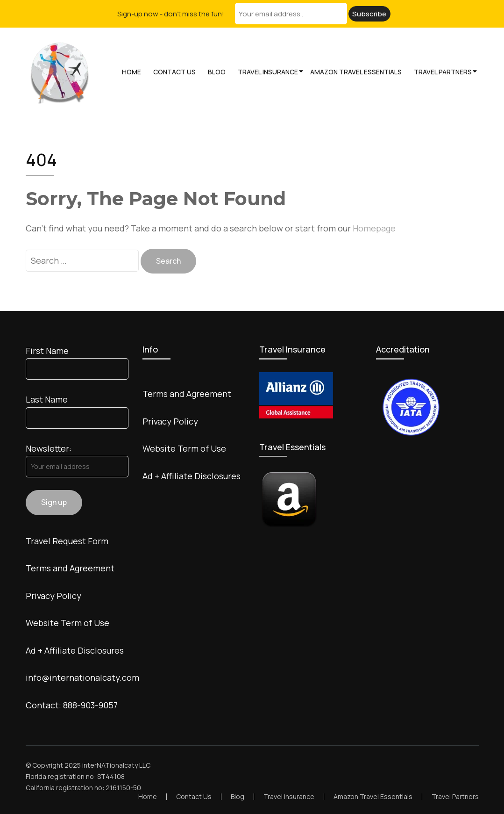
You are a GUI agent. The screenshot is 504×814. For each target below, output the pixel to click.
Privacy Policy (53, 596)
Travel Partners (443, 72)
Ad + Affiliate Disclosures (75, 650)
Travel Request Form (67, 541)
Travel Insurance (268, 72)
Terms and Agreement (70, 568)
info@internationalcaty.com (82, 677)
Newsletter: (49, 448)
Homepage (374, 228)
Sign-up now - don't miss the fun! (171, 14)
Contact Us (174, 72)
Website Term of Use (67, 623)
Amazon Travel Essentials (356, 72)
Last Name (47, 399)
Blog (217, 72)
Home (131, 72)
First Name (47, 351)
